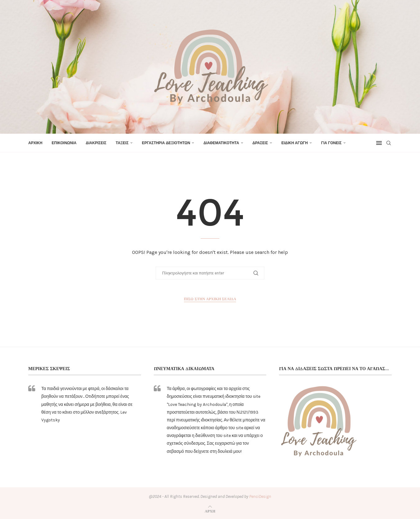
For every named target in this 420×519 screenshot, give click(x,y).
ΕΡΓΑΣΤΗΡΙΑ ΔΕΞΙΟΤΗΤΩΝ (166, 143)
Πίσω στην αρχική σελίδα (210, 299)
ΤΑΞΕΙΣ (122, 143)
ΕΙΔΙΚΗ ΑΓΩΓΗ (295, 143)
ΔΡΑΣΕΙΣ (260, 143)
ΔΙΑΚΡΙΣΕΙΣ (96, 143)
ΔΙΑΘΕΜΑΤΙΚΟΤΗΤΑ (221, 143)
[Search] (389, 143)
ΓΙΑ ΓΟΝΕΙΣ (331, 143)
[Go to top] (210, 511)
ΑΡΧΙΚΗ (35, 143)
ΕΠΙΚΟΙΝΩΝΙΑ (64, 143)
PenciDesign (260, 496)
